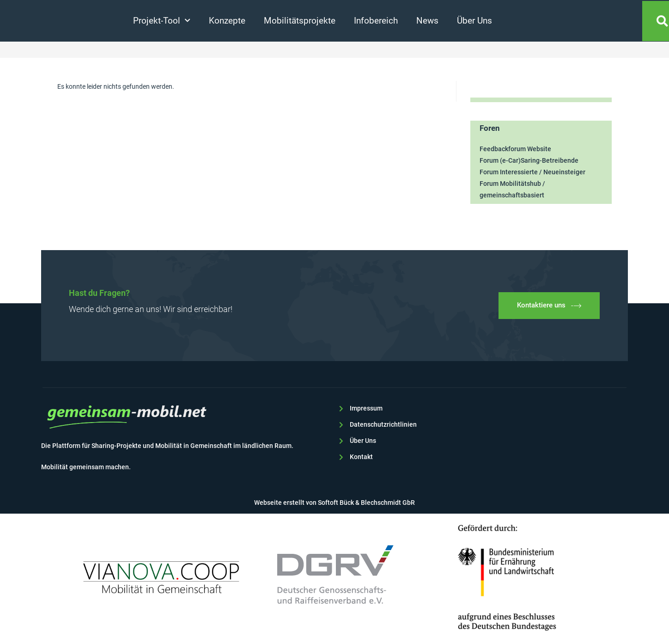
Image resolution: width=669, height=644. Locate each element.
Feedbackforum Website (515, 149)
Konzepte (227, 21)
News (427, 21)
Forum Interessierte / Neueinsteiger (532, 172)
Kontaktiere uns (549, 306)
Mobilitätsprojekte (300, 21)
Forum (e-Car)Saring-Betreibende (529, 160)
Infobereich (376, 21)
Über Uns (474, 21)
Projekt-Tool (162, 21)
